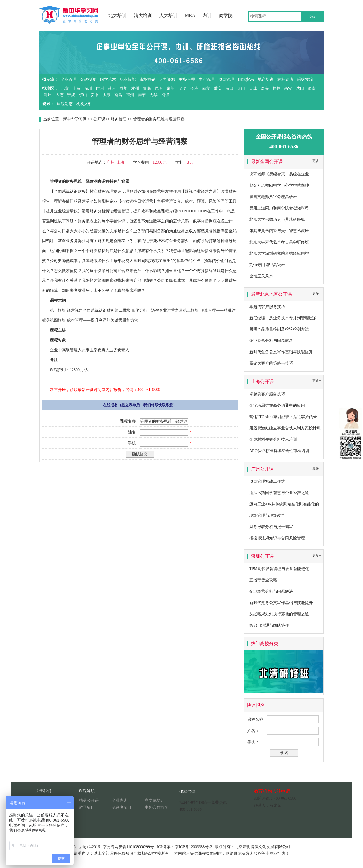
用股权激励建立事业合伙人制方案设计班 (285, 428)
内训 (207, 15)
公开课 (99, 119)
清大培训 (143, 15)
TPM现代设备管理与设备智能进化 (279, 569)
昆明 (159, 89)
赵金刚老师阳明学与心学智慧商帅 (279, 185)
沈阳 (300, 89)
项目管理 (226, 79)
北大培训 (117, 15)
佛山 (83, 95)
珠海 (265, 89)
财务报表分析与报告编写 (271, 527)
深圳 (88, 89)
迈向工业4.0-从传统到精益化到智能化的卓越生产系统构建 (300, 504)
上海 (76, 89)
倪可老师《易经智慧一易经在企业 (279, 174)
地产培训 (266, 79)
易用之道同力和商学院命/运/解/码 (279, 208)
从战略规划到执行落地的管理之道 (279, 614)
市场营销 (147, 79)
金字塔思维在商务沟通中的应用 (277, 406)
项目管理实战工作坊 (267, 481)
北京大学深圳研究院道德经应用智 (279, 253)
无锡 (154, 95)
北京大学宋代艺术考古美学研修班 (279, 242)
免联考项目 (122, 808)
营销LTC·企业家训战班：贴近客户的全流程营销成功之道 (299, 417)
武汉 (182, 89)
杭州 (135, 89)
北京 (65, 89)
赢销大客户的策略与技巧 (271, 363)
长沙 (194, 89)
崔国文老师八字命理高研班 (273, 197)
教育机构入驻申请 (272, 791)
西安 (288, 89)
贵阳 (95, 95)
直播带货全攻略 (263, 580)
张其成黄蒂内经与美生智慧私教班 (279, 231)
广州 (100, 89)
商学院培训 (155, 800)
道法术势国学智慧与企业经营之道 (279, 493)
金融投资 (88, 79)
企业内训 (120, 800)
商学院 (226, 15)
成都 (123, 89)
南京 (206, 89)
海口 (229, 89)
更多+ (317, 161)
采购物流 (305, 79)
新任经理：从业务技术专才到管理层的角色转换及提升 (297, 318)
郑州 (48, 95)
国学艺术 (108, 79)
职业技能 (128, 79)
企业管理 (69, 79)
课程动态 (65, 104)
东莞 (170, 89)
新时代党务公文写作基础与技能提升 (281, 352)
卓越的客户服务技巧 (267, 307)
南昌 (118, 95)
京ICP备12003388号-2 (193, 847)
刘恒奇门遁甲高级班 (267, 265)
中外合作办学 (157, 808)
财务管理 (187, 79)
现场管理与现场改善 (267, 515)
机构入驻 (84, 104)
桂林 (277, 89)
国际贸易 (246, 79)
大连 (60, 95)
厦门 (241, 89)
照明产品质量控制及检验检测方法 (279, 329)
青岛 (147, 89)
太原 (107, 95)
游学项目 (87, 808)
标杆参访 (285, 79)
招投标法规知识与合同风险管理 (277, 538)
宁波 (71, 95)
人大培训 (168, 15)
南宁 (142, 95)
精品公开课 (89, 800)
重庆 (218, 89)
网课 (165, 95)
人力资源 (167, 79)
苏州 (112, 89)
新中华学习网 (75, 119)
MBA (190, 15)
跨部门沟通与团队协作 (269, 625)
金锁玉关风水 (261, 276)
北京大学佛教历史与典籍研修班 (277, 219)
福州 (130, 95)
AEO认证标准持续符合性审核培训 (279, 451)
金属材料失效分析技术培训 (273, 440)
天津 (253, 89)
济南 (312, 89)
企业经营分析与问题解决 (271, 341)
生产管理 (206, 79)
